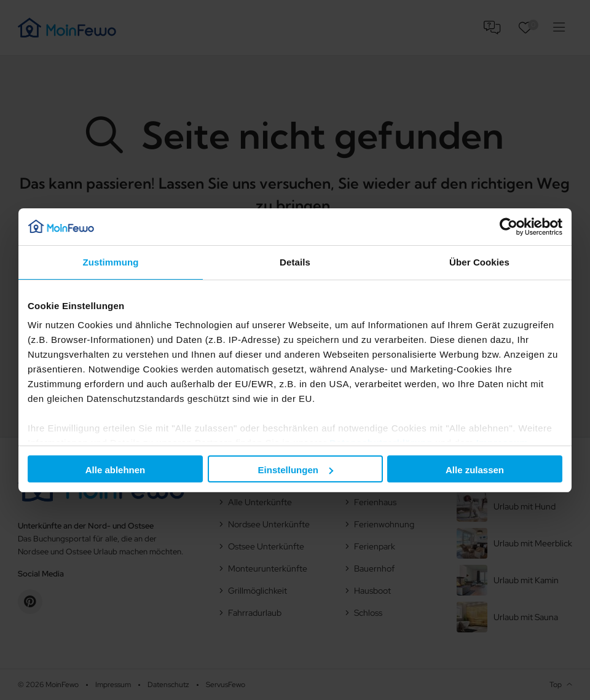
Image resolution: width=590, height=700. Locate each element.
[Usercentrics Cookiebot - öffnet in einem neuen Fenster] (509, 227)
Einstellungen (296, 470)
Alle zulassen (475, 470)
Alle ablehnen (116, 470)
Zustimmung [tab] (111, 262)
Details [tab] (295, 262)
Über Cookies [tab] (479, 262)
